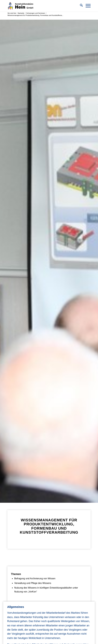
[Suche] (80, 6)
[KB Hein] (41, 6)
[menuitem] (80, 6)
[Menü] (87, 6)
